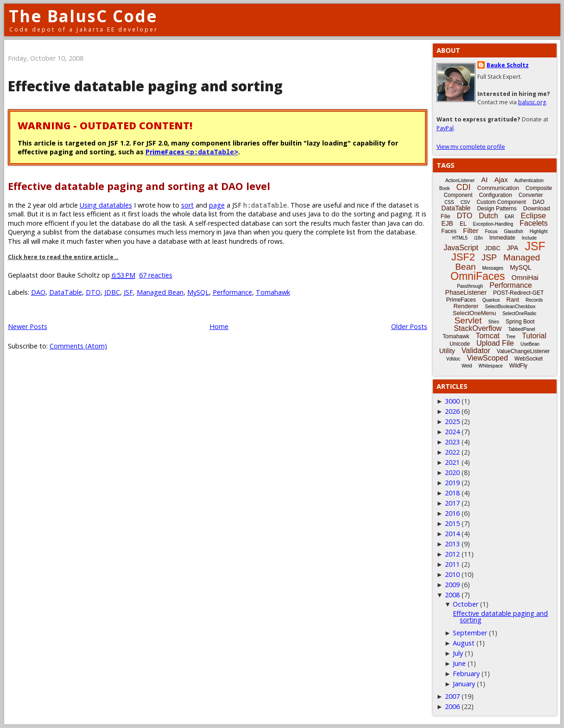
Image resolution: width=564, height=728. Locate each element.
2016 (452, 513)
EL (463, 224)
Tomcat (488, 336)
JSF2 (463, 257)
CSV (466, 202)
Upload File (495, 343)
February (466, 674)
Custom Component (501, 202)
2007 (452, 696)
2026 (452, 411)
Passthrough (470, 286)
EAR (510, 217)
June (459, 663)
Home (219, 326)
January (464, 684)
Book (445, 188)
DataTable (66, 292)
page (217, 205)
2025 (452, 421)
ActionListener (460, 180)
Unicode (460, 344)
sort (187, 205)
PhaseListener (466, 292)
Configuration (495, 195)
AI (484, 180)
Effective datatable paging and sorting (145, 86)
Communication (498, 188)
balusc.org (532, 102)
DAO (38, 292)
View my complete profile (471, 147)
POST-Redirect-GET (518, 293)
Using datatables (106, 205)
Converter (531, 195)
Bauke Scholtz (508, 65)
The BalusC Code (83, 16)
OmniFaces (478, 276)
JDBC (112, 292)
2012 (452, 554)
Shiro (494, 322)
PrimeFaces (192, 152)
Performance (232, 292)
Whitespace (491, 366)
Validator (476, 351)
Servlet (468, 320)
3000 (452, 401)
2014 (452, 534)
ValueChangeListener (523, 351)
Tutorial (534, 336)
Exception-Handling (493, 224)
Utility (447, 351)
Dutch (488, 216)
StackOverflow (478, 328)
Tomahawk (273, 292)
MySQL (198, 292)
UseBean (530, 344)
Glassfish (514, 231)
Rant (513, 300)
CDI (464, 187)
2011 (452, 564)
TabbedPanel (521, 329)
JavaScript (461, 248)
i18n (478, 238)
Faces (449, 231)
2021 (452, 462)
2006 (452, 706)
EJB (447, 223)
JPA (513, 248)
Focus (491, 231)
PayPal (445, 128)
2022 (452, 452)
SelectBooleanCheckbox (510, 307)
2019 (452, 483)
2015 (452, 523)
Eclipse (533, 216)
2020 (452, 472)
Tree (511, 337)
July (458, 653)
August (464, 643)
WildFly (518, 366)
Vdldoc (453, 359)
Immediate (502, 238)
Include (529, 238)
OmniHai (525, 277)
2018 (452, 493)
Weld (467, 366)
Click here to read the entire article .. (63, 257)
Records (534, 300)
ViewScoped (487, 358)
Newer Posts (28, 326)
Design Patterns (497, 209)
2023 (452, 442)
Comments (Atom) (78, 346)
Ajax (501, 180)
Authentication (529, 180)
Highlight (539, 231)
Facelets (533, 223)
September (470, 633)
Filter (471, 231)
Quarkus (491, 300)
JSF (128, 292)
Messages (493, 268)
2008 (452, 595)
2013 (452, 544)
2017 (452, 503)
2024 (452, 432)
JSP (489, 258)
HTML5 (460, 238)
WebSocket (529, 359)
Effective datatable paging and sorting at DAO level (139, 186)
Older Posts (409, 326)
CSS (449, 202)
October (466, 604)
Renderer (466, 306)
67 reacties (156, 275)
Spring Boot (520, 322)
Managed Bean (160, 292)
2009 (452, 585)
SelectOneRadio (519, 313)
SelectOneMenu (474, 313)
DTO (93, 292)
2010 (452, 574)
